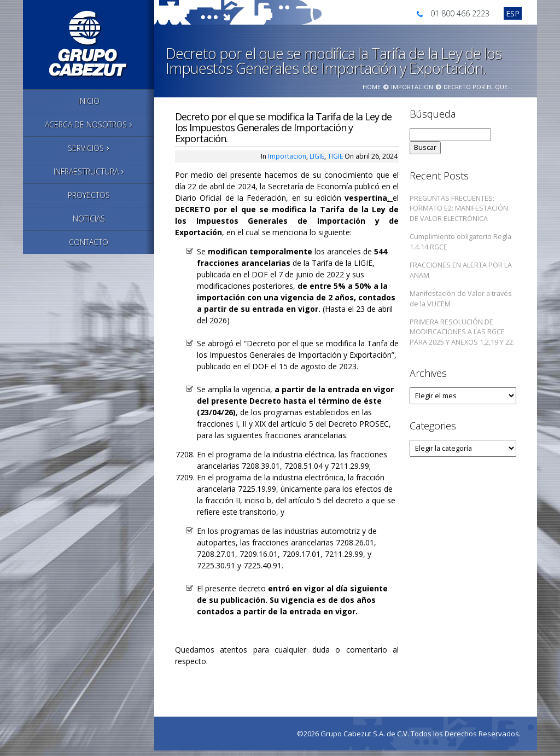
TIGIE (335, 156)
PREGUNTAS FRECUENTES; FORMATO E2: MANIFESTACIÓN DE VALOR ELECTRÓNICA (459, 209)
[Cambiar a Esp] (513, 13)
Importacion (412, 87)
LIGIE (317, 156)
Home (372, 87)
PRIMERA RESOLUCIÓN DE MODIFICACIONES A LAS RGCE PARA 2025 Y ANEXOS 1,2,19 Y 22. (462, 332)
